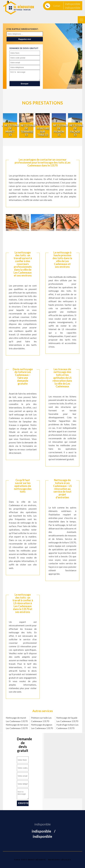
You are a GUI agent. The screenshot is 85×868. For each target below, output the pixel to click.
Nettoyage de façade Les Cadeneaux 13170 (67, 719)
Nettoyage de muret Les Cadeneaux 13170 (17, 719)
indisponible (73, 4)
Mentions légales (60, 860)
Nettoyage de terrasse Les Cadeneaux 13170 (17, 726)
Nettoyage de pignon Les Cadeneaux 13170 (42, 726)
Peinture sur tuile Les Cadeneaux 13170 (41, 719)
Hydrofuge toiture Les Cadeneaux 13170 (67, 726)
